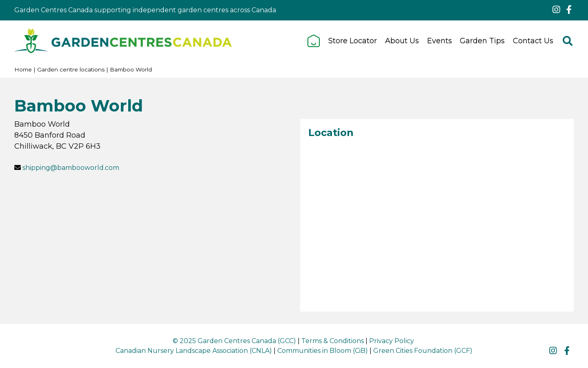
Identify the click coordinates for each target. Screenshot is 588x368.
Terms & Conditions (333, 341)
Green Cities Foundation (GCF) (423, 351)
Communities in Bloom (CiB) (323, 351)
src (568, 41)
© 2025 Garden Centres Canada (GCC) (234, 341)
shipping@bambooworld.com (71, 168)
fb (569, 10)
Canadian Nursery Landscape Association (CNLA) (194, 351)
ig (556, 10)
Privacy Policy (392, 341)
